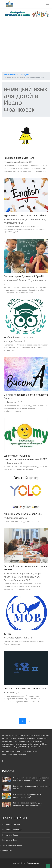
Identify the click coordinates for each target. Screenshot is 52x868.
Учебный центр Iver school (18, 337)
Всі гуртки (25, 75)
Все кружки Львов (10, 835)
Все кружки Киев (10, 840)
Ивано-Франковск (11, 75)
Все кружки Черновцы (12, 830)
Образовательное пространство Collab (25, 689)
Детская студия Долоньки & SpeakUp (24, 276)
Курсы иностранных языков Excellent (25, 215)
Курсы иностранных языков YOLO (23, 514)
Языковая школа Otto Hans (19, 158)
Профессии (7, 850)
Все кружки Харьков (11, 825)
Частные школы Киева (12, 845)
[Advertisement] (26, 44)
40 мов (7, 634)
